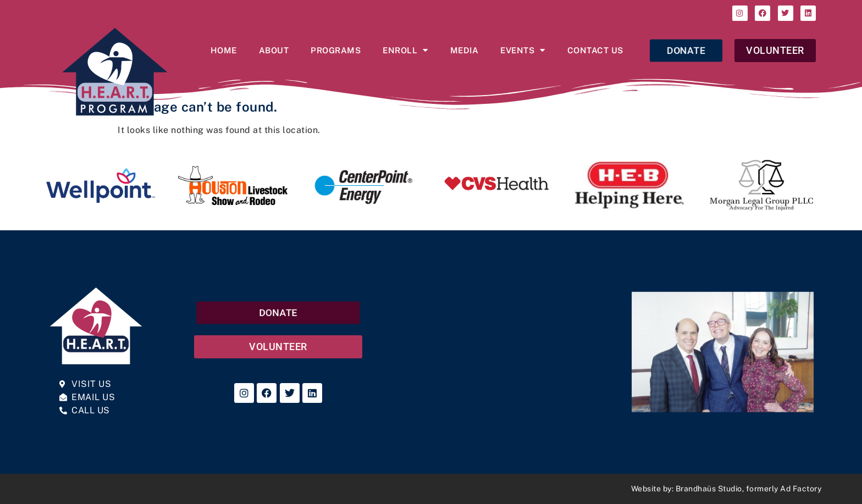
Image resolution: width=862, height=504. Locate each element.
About (274, 50)
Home (224, 50)
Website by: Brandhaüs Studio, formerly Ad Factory (726, 489)
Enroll (405, 50)
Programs (336, 50)
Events (523, 50)
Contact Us (595, 50)
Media (465, 50)
